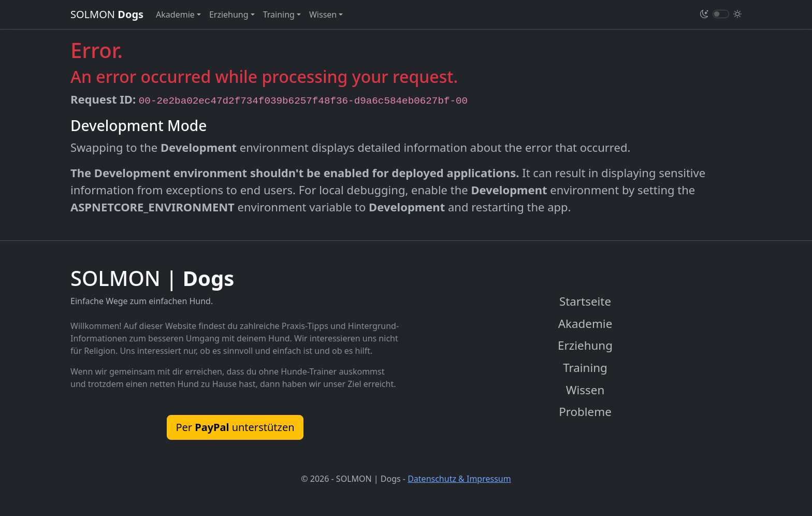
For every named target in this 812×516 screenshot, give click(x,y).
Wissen (585, 390)
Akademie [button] (175, 15)
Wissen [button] (323, 15)
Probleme (585, 412)
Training (585, 368)
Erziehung (585, 345)
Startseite (585, 301)
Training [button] (279, 15)
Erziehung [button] (229, 15)
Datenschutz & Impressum (459, 479)
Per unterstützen (235, 427)
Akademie (585, 324)
